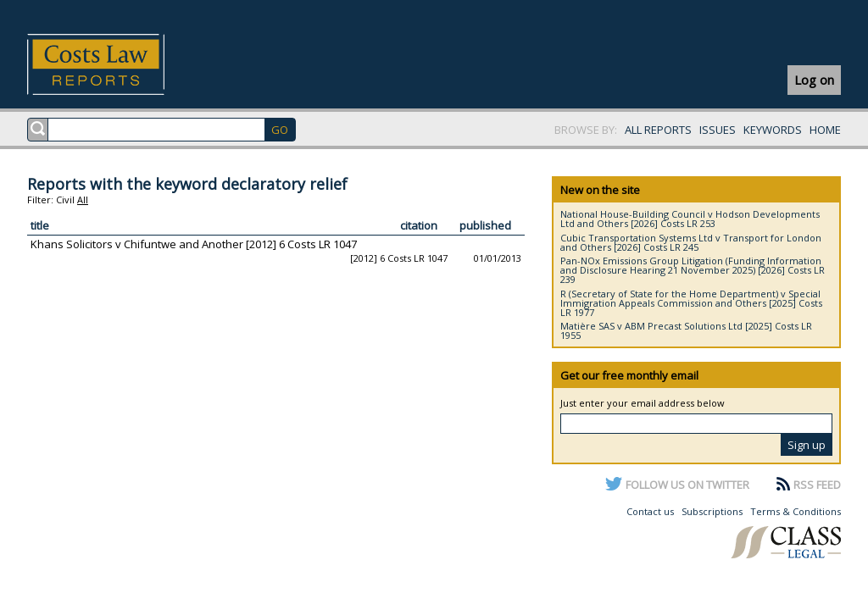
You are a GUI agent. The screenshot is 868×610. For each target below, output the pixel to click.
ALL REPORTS (658, 130)
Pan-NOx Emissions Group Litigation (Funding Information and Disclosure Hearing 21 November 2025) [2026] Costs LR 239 (693, 270)
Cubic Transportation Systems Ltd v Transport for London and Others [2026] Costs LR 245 (691, 242)
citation (419, 225)
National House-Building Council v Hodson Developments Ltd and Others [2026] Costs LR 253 (690, 219)
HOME (825, 130)
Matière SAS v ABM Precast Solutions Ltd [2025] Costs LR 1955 (686, 330)
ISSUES (718, 130)
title (40, 225)
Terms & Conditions (796, 511)
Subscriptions (712, 511)
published (485, 225)
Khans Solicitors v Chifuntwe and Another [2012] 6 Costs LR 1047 (194, 244)
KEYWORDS (773, 130)
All (83, 200)
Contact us (650, 511)
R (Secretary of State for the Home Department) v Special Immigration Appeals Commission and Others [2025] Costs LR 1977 (691, 303)
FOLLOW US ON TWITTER (687, 485)
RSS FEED (817, 485)
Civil (65, 200)
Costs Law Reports (116, 64)
